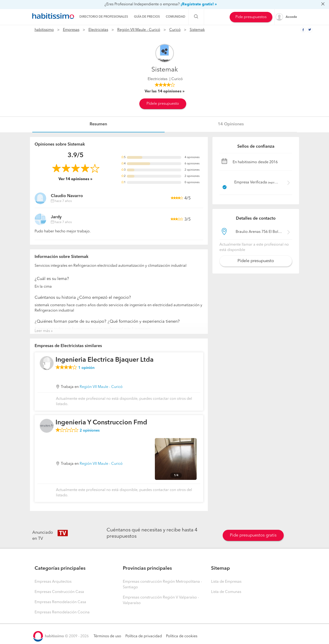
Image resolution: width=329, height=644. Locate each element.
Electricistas (98, 30)
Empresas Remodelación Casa (60, 602)
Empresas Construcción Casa (59, 592)
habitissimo (44, 30)
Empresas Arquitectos (53, 582)
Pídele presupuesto (163, 104)
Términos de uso (107, 636)
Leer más (42, 331)
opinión (86, 368)
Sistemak (197, 30)
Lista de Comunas (226, 592)
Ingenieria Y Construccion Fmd (101, 423)
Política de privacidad (144, 636)
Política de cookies (182, 636)
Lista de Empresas (226, 582)
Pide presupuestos (251, 17)
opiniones (90, 431)
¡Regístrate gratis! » (199, 4)
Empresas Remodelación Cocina (62, 612)
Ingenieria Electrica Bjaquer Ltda (104, 360)
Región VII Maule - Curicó (139, 30)
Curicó (175, 30)
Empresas (71, 30)
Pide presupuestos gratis (253, 535)
